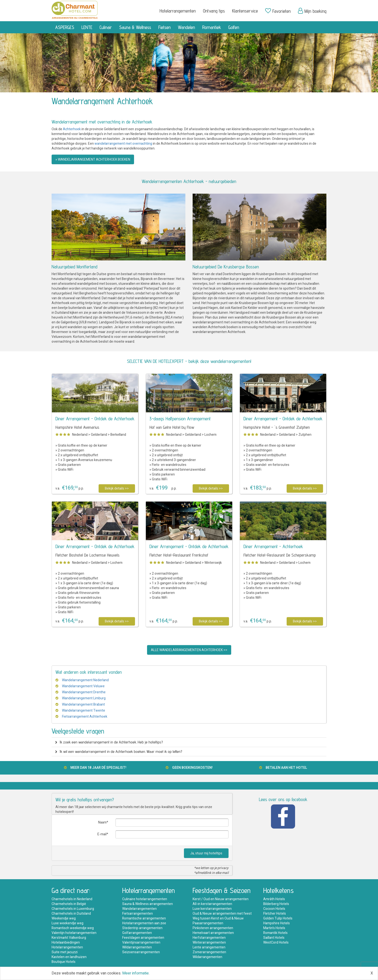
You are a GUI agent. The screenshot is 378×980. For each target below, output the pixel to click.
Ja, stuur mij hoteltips (206, 853)
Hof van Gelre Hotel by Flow (172, 427)
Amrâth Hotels (274, 899)
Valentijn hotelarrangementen (74, 933)
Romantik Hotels (275, 933)
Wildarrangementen (137, 947)
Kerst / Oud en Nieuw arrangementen (221, 899)
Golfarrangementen (137, 933)
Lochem (210, 435)
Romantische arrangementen (144, 918)
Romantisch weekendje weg (73, 928)
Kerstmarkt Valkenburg (69, 938)
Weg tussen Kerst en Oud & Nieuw (218, 918)
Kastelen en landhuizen (69, 957)
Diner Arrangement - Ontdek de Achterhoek (95, 419)
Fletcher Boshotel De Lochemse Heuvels (88, 555)
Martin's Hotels (274, 928)
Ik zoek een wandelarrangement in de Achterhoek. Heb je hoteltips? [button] (109, 742)
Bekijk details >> (117, 488)
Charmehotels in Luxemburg (73, 909)
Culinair (106, 27)
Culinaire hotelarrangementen (145, 899)
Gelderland (99, 435)
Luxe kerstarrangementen (212, 909)
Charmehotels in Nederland (72, 899)
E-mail (102, 834)
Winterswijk (213, 563)
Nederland (80, 435)
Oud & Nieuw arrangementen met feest (222, 914)
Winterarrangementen (209, 943)
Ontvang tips (214, 11)
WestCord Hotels (276, 943)
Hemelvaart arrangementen (213, 933)
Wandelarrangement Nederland (85, 680)
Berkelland (118, 435)
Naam (102, 822)
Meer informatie (135, 973)
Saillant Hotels (274, 938)
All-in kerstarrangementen (212, 904)
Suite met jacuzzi (65, 952)
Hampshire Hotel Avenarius (77, 427)
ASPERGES (65, 27)
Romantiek (212, 27)
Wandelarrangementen (139, 909)
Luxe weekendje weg (67, 923)
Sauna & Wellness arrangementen (148, 904)
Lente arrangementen (209, 947)
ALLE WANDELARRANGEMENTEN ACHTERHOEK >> (189, 650)
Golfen (234, 27)
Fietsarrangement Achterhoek (85, 717)
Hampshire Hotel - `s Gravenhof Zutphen (277, 427)
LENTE (87, 27)
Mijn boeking (312, 11)
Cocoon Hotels (274, 909)
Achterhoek (72, 129)
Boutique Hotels (64, 962)
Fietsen (165, 27)
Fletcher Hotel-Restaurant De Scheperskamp (280, 555)
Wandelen (186, 27)
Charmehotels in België (69, 904)
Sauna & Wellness (135, 27)
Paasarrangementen (208, 923)
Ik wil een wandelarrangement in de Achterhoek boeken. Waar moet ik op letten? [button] (119, 752)
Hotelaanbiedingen (66, 943)
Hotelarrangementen (178, 11)
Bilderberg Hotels (276, 904)
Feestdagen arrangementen (143, 938)
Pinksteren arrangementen (213, 928)
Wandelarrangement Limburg (84, 698)
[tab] (189, 742)
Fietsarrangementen (138, 914)
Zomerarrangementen (209, 952)
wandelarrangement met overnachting (123, 144)
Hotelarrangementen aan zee (144, 923)
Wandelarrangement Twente (84, 711)
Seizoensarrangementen (141, 952)
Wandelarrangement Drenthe (84, 692)
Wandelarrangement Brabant (83, 704)
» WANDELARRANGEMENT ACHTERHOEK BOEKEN (93, 160)
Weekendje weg (64, 918)
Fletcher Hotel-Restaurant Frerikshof (179, 555)
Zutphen (305, 435)
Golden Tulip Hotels (278, 918)
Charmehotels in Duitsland (71, 914)
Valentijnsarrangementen (141, 943)
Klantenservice (245, 11)
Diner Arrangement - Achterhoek (273, 546)
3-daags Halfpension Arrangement (180, 419)
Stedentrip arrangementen (142, 928)
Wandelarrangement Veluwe (83, 686)
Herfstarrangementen (209, 938)
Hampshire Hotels (277, 923)
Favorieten (278, 11)
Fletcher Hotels (275, 914)
